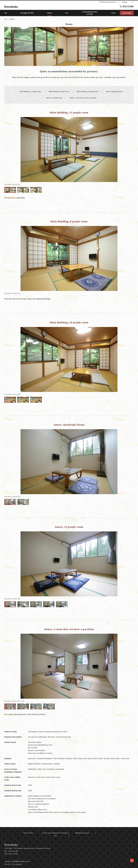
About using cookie (17, 864)
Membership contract (82, 833)
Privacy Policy (29, 833)
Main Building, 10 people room (85, 92)
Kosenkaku (11, 845)
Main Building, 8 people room (57, 92)
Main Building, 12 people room (28, 92)
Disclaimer (7, 864)
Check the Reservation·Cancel (108, 2)
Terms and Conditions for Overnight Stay (55, 834)
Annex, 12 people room (52, 98)
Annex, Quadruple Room (112, 92)
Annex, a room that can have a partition (81, 98)
